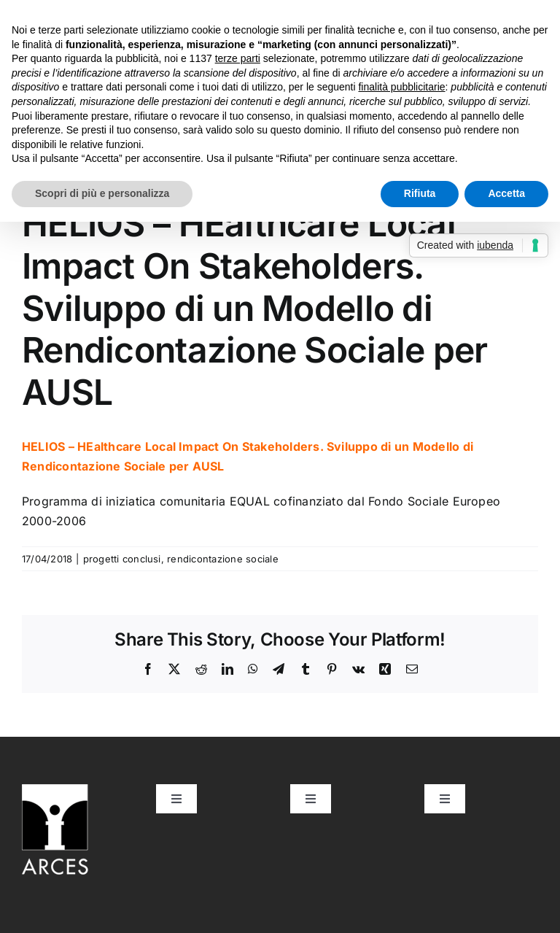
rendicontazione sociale (223, 559)
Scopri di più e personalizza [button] (102, 193)
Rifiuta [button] (420, 193)
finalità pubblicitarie (401, 87)
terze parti (238, 58)
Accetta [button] (506, 193)
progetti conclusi (122, 559)
